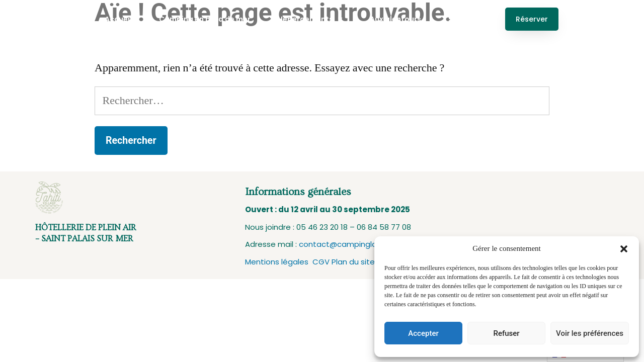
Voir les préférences (590, 333)
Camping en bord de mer (205, 19)
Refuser (506, 333)
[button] (624, 249)
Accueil (118, 19)
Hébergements (310, 19)
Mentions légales (279, 262)
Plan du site (353, 262)
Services (464, 19)
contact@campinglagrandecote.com (370, 244)
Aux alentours (395, 19)
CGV (322, 262)
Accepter (423, 333)
